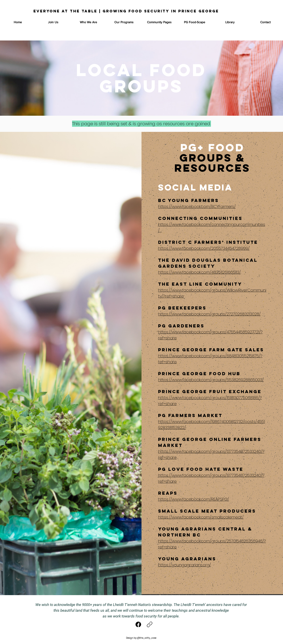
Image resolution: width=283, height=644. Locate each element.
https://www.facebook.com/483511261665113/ (199, 272)
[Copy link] (150, 624)
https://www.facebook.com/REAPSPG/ (194, 499)
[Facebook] (139, 624)
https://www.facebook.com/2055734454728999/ (204, 248)
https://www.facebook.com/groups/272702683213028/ (209, 314)
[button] (124, 22)
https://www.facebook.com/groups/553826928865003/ (211, 380)
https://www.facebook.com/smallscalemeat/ (201, 517)
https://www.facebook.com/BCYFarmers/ (197, 207)
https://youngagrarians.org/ (185, 565)
